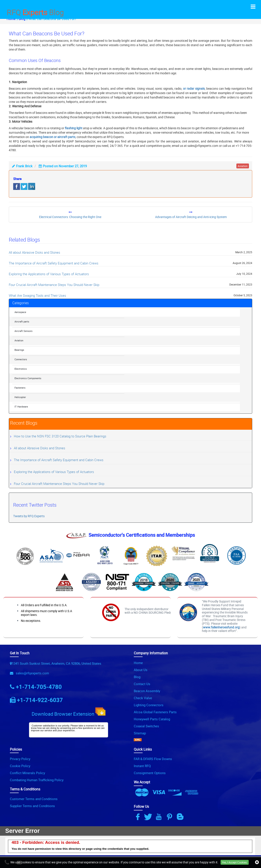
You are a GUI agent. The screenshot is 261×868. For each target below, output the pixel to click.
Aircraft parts (22, 321)
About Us (141, 670)
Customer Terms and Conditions (34, 799)
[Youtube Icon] (160, 817)
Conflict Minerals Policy (27, 773)
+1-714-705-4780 (39, 687)
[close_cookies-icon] (257, 862)
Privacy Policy (20, 759)
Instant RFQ (142, 766)
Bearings (19, 350)
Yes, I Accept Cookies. (235, 862)
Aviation (19, 340)
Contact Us (142, 684)
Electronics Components (28, 378)
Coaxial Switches (146, 726)
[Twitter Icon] (149, 817)
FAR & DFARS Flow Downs (153, 759)
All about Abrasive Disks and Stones (34, 252)
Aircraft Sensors (24, 331)
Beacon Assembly (147, 691)
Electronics (21, 369)
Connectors (21, 359)
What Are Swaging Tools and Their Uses (37, 295)
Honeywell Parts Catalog (152, 719)
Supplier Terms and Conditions (32, 806)
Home (138, 663)
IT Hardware (21, 407)
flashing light (74, 128)
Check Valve (143, 698)
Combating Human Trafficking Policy (37, 780)
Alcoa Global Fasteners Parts (155, 712)
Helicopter (20, 397)
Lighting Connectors (149, 705)
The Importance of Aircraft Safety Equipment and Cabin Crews (54, 263)
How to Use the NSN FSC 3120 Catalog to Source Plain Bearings (60, 436)
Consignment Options (150, 773)
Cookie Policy (20, 766)
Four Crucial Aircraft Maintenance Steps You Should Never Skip (54, 285)
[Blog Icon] (181, 817)
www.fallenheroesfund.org (221, 627)
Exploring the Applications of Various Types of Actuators (49, 274)
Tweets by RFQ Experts (29, 516)
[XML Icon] (138, 740)
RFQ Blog (35, 12)
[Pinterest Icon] (170, 817)
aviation (243, 166)
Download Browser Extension (69, 712)
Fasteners (20, 388)
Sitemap (140, 733)
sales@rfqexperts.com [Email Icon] (32, 673)
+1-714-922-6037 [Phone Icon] (40, 700)
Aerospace (20, 312)
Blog (137, 677)
